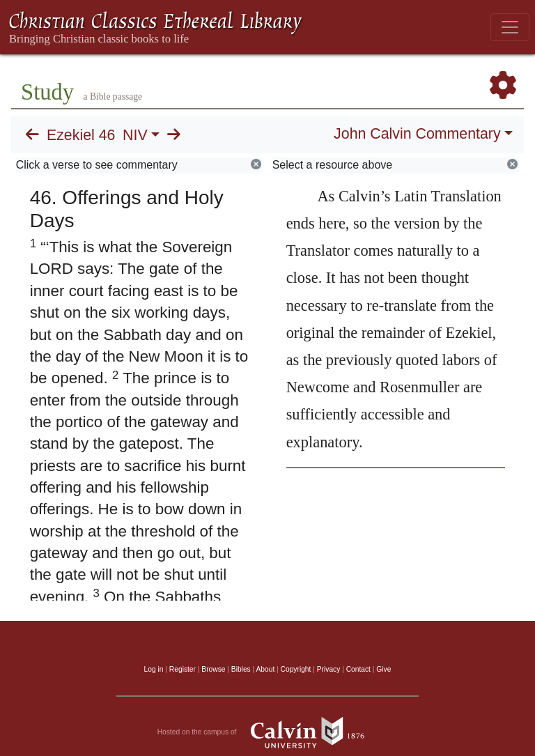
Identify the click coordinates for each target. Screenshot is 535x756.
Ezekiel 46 (81, 135)
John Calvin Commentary (417, 134)
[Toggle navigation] (510, 27)
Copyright (296, 669)
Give (383, 669)
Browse (213, 669)
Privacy (329, 669)
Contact (358, 669)
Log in (154, 669)
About (265, 669)
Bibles (241, 669)
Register (183, 669)
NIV (135, 135)
